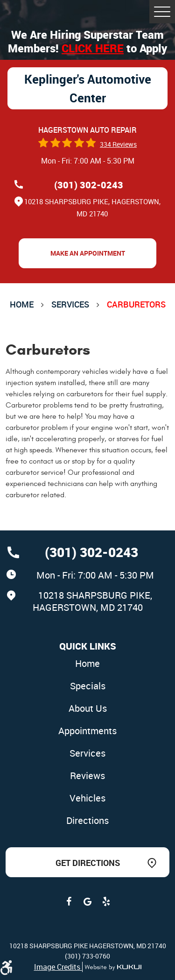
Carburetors (136, 304)
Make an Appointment (88, 253)
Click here (93, 48)
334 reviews (118, 144)
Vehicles (87, 798)
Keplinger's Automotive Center (88, 88)
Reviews (87, 776)
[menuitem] (88, 664)
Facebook (69, 901)
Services (70, 304)
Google (88, 901)
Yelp (106, 901)
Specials (88, 686)
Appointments (87, 731)
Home (22, 304)
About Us (88, 708)
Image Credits (58, 967)
